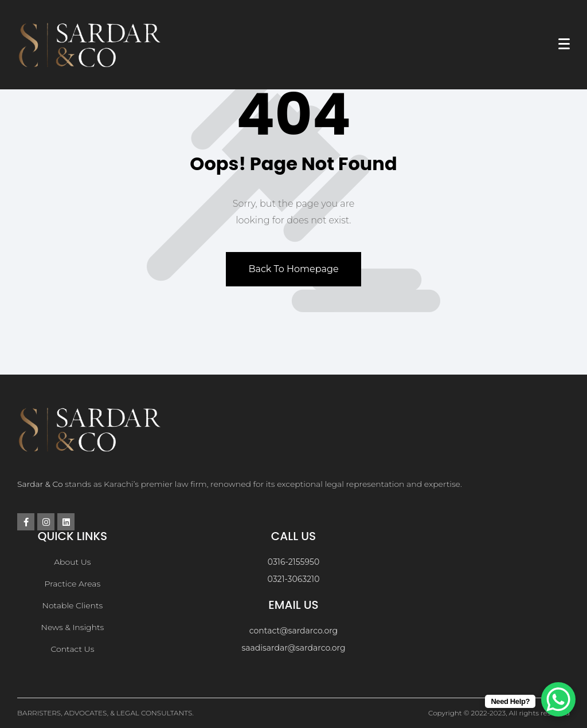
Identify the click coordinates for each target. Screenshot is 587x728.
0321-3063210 (294, 579)
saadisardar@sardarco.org (293, 648)
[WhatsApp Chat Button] (558, 699)
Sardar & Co (40, 484)
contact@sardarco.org (293, 631)
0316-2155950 (293, 562)
